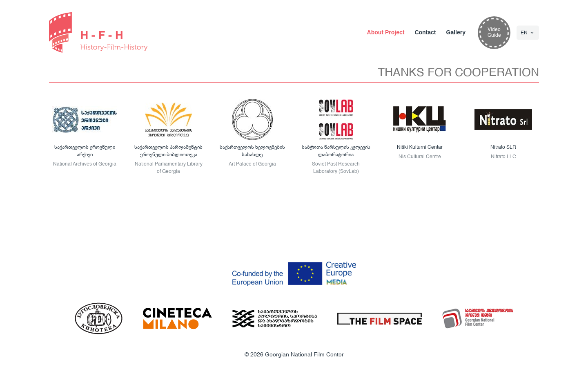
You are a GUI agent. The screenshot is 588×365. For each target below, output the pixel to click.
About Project (386, 32)
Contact (425, 32)
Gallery (456, 32)
